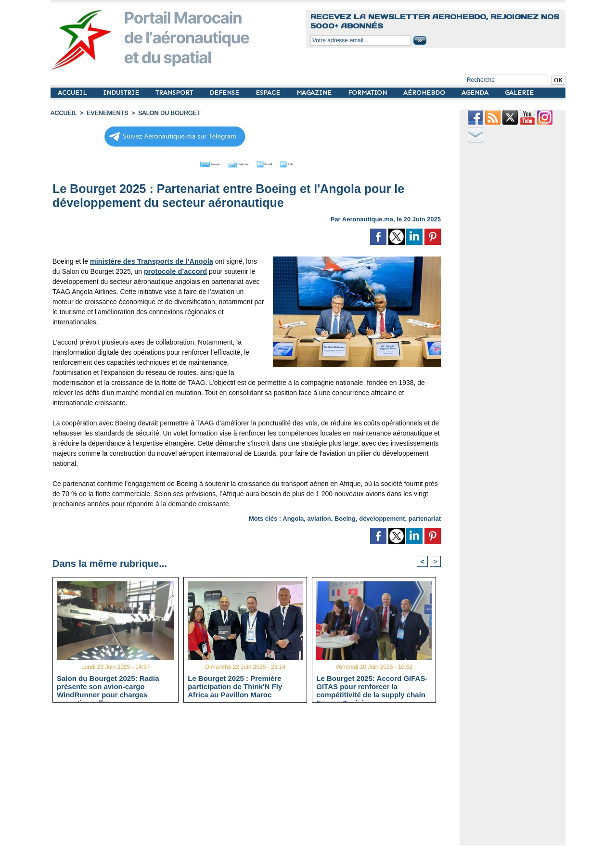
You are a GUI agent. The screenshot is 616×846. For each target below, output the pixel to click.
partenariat (425, 517)
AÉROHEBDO (425, 93)
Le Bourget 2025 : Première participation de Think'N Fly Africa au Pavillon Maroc (235, 686)
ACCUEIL (73, 93)
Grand (276, 163)
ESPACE (269, 93)
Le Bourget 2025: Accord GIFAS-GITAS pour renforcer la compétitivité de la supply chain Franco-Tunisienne (372, 686)
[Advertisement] (254, 778)
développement (382, 517)
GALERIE (519, 93)
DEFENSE (225, 93)
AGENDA (476, 93)
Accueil (63, 113)
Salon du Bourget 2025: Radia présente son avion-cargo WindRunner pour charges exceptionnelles (108, 686)
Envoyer (192, 163)
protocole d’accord (165, 270)
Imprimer (236, 163)
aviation (319, 517)
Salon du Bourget (165, 113)
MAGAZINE (315, 93)
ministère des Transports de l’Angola (149, 260)
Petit (308, 163)
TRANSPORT (175, 93)
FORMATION (368, 93)
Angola (293, 517)
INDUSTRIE (122, 93)
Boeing (345, 517)
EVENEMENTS (105, 113)
